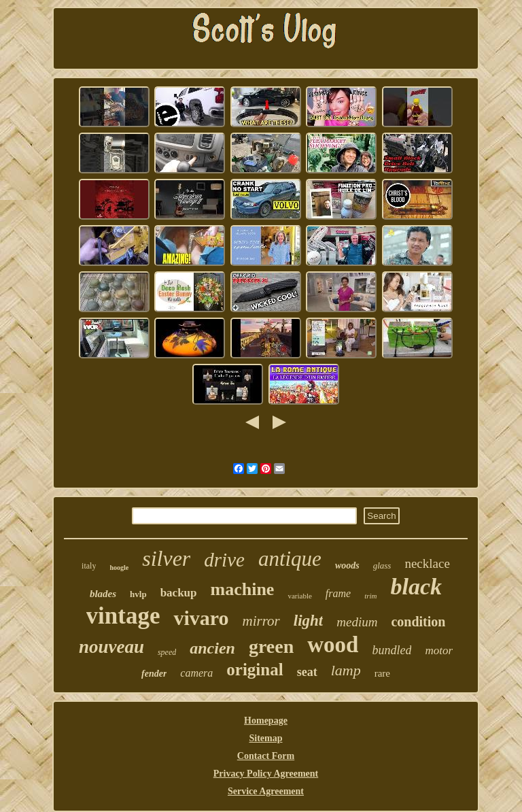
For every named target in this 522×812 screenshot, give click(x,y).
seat (307, 672)
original (255, 670)
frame (338, 593)
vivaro (201, 618)
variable (299, 596)
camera (196, 673)
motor (439, 650)
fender (154, 674)
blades (103, 594)
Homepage (266, 721)
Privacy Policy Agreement (266, 774)
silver (166, 558)
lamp (346, 670)
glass (382, 565)
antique (290, 559)
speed (167, 652)
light (308, 621)
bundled (391, 650)
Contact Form (266, 756)
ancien (212, 648)
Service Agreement (266, 791)
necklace (427, 563)
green (271, 646)
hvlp (138, 594)
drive (224, 560)
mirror (261, 621)
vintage (123, 616)
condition (418, 622)
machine (243, 589)
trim (370, 596)
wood (333, 645)
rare (382, 673)
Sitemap (265, 738)
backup (179, 593)
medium (357, 622)
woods (347, 565)
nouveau (111, 647)
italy (89, 566)
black (417, 587)
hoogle (119, 568)
